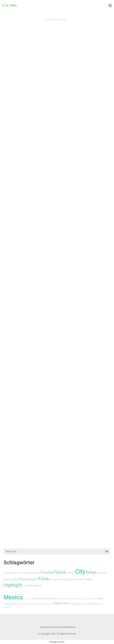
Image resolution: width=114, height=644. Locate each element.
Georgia (99, 599)
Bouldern (35, 586)
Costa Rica (9, 604)
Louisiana (28, 599)
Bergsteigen (29, 579)
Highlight (13, 585)
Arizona (92, 604)
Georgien (80, 599)
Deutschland (21, 604)
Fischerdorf (11, 579)
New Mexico (39, 604)
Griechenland (70, 599)
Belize (100, 604)
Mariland (49, 604)
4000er (70, 573)
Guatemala (48, 599)
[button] (110, 6)
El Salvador (89, 599)
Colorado (37, 599)
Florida (30, 604)
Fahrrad (63, 579)
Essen (17, 573)
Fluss (88, 579)
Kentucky (84, 604)
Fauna (60, 572)
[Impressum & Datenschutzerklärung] (57, 627)
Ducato (54, 579)
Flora (44, 579)
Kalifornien (61, 603)
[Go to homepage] (10, 6)
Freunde (46, 572)
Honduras (74, 604)
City (80, 572)
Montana (7, 607)
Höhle (25, 573)
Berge (91, 572)
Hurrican (34, 573)
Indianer (102, 573)
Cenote (8, 573)
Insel (26, 586)
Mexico (13, 597)
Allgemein (59, 599)
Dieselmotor (76, 579)
